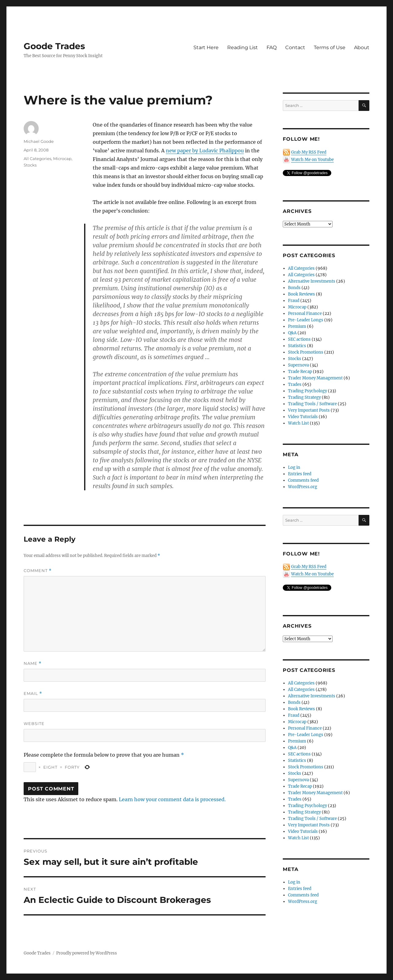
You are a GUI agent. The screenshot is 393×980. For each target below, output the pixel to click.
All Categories (37, 159)
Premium (297, 326)
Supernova (298, 365)
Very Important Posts (309, 410)
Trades (295, 384)
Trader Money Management (315, 378)
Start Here (206, 47)
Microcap (62, 159)
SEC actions (299, 339)
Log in (294, 467)
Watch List (298, 423)
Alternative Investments (312, 281)
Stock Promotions (306, 352)
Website (34, 723)
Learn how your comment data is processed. (172, 799)
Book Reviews (302, 294)
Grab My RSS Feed (309, 152)
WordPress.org (303, 487)
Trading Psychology (307, 391)
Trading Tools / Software (312, 404)
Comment (38, 571)
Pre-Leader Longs (306, 320)
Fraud (294, 301)
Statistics (297, 346)
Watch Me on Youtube (312, 160)
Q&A (292, 333)
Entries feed (300, 474)
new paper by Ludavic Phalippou (205, 151)
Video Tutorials (303, 417)
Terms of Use (330, 47)
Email (33, 694)
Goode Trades (54, 46)
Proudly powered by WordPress (87, 953)
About (362, 47)
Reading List (243, 47)
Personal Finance (305, 314)
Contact (295, 47)
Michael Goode (39, 141)
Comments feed (303, 480)
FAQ (272, 47)
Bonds (294, 288)
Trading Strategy (304, 397)
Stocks (30, 165)
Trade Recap (300, 372)
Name (33, 663)
